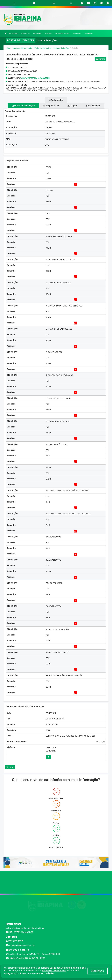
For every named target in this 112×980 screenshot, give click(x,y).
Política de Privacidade (54, 971)
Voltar (10, 767)
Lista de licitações (61, 48)
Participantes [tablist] (93, 106)
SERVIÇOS (48, 33)
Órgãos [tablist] (72, 106)
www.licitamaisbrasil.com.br (35, 78)
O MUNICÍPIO (26, 33)
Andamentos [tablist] (56, 100)
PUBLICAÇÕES (88, 33)
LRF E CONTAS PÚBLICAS (63, 33)
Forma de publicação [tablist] (23, 106)
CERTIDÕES (77, 33)
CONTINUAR (97, 971)
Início (8, 48)
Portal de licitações (43, 48)
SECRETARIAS (37, 33)
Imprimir (100, 59)
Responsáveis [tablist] (51, 106)
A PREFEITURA (14, 33)
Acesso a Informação (23, 48)
